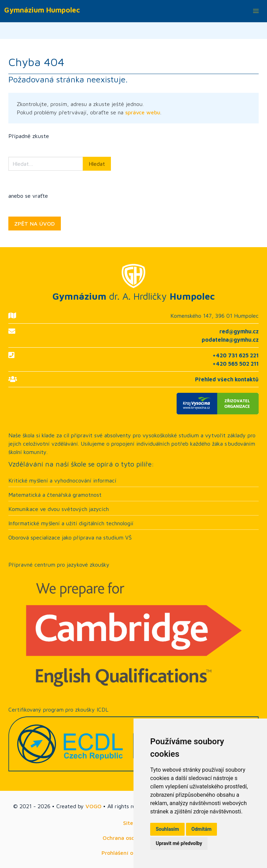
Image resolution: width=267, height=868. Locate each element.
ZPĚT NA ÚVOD (35, 224)
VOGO (94, 806)
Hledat (97, 164)
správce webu (143, 112)
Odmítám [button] (202, 829)
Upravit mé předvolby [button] (179, 843)
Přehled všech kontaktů (227, 379)
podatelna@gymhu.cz (230, 340)
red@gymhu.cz (239, 331)
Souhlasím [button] (167, 829)
